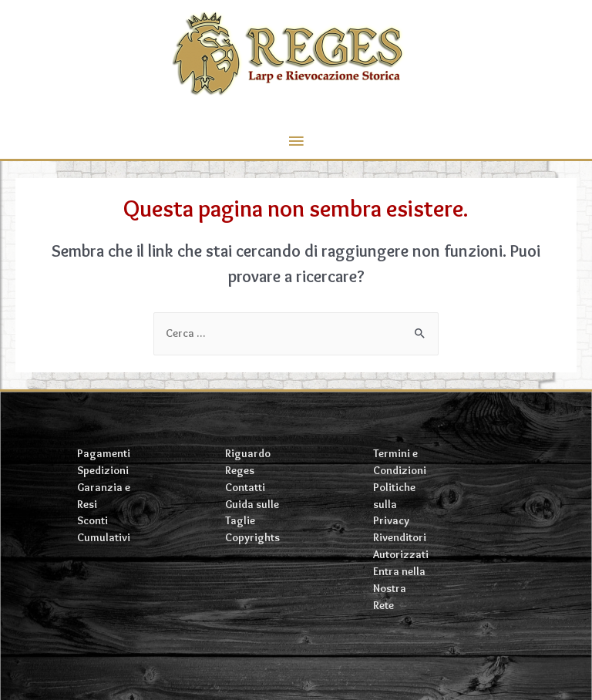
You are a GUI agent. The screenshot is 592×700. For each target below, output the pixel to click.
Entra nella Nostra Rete (399, 588)
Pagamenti (104, 453)
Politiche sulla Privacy (394, 504)
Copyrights (252, 537)
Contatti (245, 487)
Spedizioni (103, 470)
